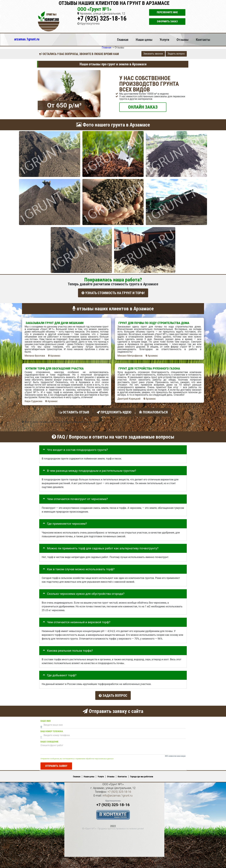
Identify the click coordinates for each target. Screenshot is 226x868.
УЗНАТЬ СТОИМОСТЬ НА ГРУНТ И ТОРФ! (113, 293)
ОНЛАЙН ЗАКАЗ (143, 107)
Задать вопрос (176, 54)
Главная (123, 40)
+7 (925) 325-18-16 (102, 18)
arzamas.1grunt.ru (27, 39)
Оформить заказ (167, 21)
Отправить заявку (56, 763)
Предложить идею (114, 411)
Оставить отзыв (74, 411)
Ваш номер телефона (52, 729)
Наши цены (144, 40)
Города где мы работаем (142, 774)
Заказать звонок (153, 54)
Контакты (203, 40)
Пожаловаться (153, 411)
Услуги (164, 40)
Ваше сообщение (49, 739)
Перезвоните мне (167, 12)
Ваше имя (46, 718)
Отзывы (183, 40)
